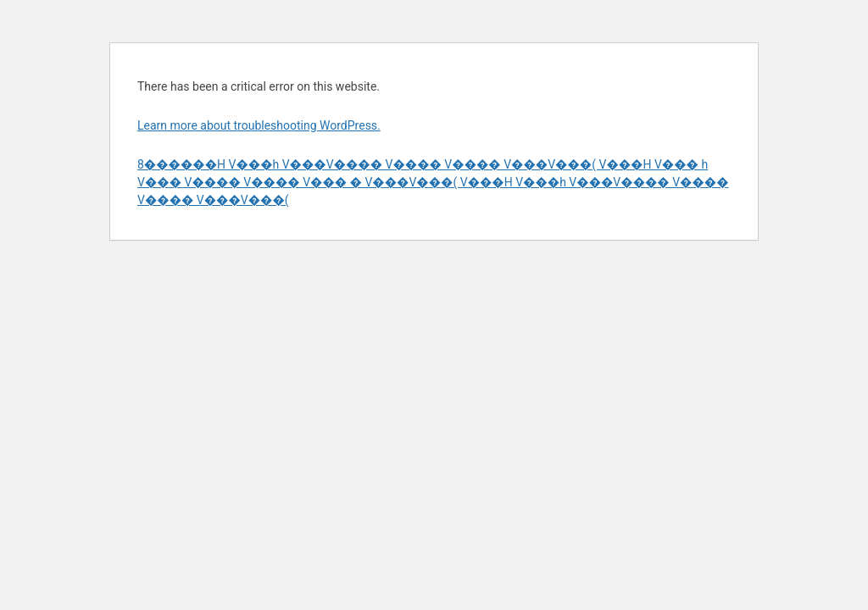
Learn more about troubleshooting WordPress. (259, 125)
